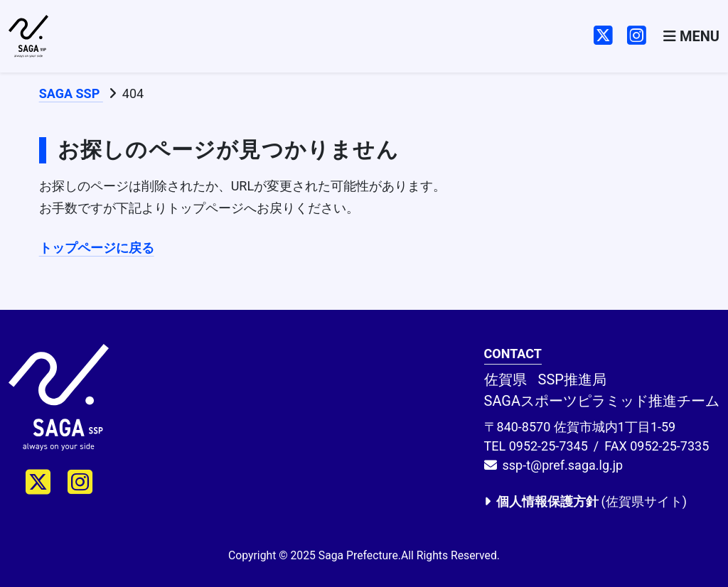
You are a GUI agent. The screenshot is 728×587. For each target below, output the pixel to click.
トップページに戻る (97, 248)
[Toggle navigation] (691, 37)
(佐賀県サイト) (585, 501)
